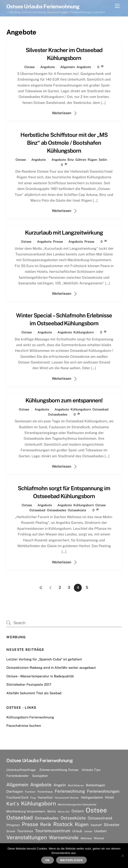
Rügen (92, 160)
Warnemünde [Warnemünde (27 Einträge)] (64, 837)
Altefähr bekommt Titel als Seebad (34, 693)
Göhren (81, 160)
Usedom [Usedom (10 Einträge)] (100, 831)
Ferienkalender (18, 776)
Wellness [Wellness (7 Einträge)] (86, 838)
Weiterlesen (62, 113)
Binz (71, 160)
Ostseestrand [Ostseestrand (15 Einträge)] (100, 818)
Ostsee (29, 67)
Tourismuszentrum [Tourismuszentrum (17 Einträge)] (53, 831)
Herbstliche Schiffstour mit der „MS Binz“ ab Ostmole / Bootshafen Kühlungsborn (64, 143)
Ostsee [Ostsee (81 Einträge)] (96, 810)
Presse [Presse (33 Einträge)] (30, 824)
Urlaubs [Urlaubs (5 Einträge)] (88, 831)
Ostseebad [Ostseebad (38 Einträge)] (20, 817)
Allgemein (68, 67)
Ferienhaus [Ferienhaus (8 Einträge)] (45, 792)
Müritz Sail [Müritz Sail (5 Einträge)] (64, 812)
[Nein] (123, 856)
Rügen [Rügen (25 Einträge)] (82, 824)
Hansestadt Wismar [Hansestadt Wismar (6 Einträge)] (67, 798)
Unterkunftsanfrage (21, 770)
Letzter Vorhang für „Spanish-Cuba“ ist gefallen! (44, 659)
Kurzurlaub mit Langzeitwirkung (64, 233)
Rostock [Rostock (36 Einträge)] (63, 824)
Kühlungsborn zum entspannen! (64, 400)
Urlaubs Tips (91, 770)
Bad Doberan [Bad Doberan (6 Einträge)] (76, 785)
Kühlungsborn (84, 332)
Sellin (103, 160)
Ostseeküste (77, 510)
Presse (58, 241)
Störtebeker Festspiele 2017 (29, 684)
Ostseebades (58, 414)
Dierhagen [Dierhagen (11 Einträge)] (15, 791)
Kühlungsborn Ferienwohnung (30, 717)
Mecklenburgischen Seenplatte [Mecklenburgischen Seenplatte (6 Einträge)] (77, 805)
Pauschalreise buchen (24, 726)
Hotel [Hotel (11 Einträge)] (109, 797)
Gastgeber (40, 776)
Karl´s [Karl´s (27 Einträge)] (13, 804)
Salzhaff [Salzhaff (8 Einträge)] (96, 825)
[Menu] (117, 6)
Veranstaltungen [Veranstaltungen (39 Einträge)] (27, 837)
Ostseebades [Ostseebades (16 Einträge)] (47, 818)
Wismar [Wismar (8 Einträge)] (99, 838)
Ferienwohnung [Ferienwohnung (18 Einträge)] (70, 791)
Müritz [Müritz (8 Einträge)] (52, 811)
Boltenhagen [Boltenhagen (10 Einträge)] (96, 785)
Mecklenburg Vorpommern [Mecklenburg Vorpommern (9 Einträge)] (26, 811)
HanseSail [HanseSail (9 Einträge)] (45, 797)
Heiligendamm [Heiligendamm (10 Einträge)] (92, 797)
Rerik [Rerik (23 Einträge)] (46, 824)
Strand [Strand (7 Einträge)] (11, 831)
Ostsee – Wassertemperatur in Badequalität (40, 676)
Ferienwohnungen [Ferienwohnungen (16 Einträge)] (103, 791)
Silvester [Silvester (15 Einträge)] (112, 825)
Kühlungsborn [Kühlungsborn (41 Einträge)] (38, 804)
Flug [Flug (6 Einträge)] (33, 798)
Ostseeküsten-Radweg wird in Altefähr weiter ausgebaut (51, 668)
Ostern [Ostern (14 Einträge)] (78, 811)
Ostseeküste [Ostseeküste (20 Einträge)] (73, 818)
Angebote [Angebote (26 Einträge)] (41, 785)
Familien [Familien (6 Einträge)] (30, 792)
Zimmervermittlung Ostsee (59, 770)
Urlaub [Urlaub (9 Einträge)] (77, 831)
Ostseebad (100, 409)
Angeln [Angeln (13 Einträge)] (60, 785)
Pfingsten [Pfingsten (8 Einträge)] (13, 825)
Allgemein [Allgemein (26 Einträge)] (17, 785)
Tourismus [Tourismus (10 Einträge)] (25, 831)
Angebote (48, 67)
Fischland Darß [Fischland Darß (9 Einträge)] (17, 797)
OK (48, 860)
